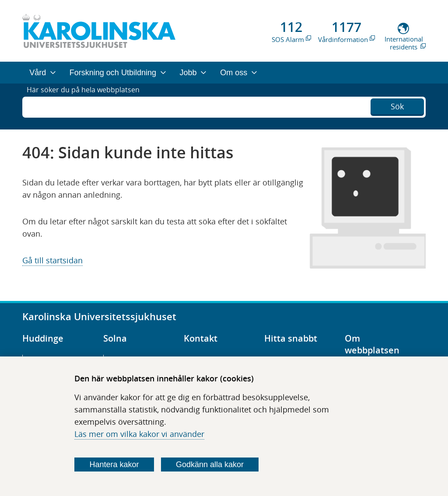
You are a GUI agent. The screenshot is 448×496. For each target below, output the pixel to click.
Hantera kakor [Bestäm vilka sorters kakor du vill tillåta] (114, 465)
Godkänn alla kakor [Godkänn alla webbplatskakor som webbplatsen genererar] (210, 465)
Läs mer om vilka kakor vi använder (139, 434)
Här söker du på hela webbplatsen (90, 106)
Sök (397, 105)
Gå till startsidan (52, 260)
